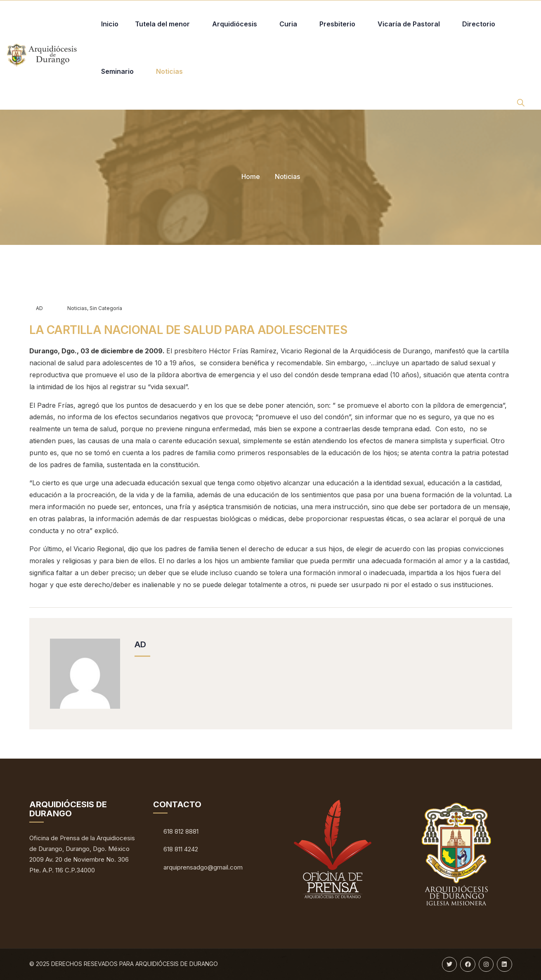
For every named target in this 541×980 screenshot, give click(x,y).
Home (251, 176)
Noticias (287, 176)
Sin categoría (106, 308)
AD (36, 308)
